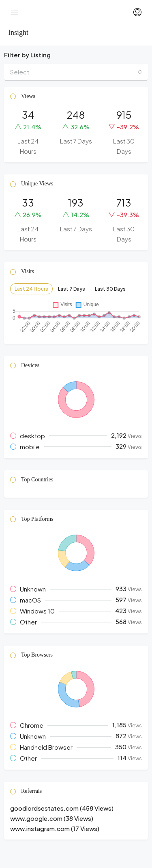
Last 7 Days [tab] (72, 289)
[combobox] (76, 72)
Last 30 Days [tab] (110, 289)
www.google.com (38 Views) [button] (52, 818)
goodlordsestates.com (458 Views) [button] (62, 808)
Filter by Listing (27, 55)
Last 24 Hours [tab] (31, 289)
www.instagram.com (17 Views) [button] (55, 828)
